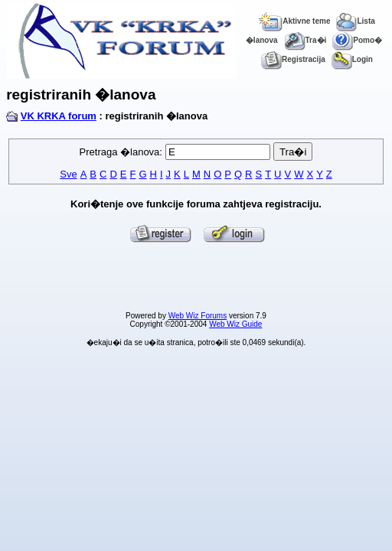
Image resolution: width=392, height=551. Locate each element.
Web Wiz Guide (235, 324)
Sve (68, 174)
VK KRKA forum (59, 116)
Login (352, 59)
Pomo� (357, 40)
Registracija (293, 59)
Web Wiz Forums (198, 316)
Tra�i (305, 40)
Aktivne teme (294, 21)
